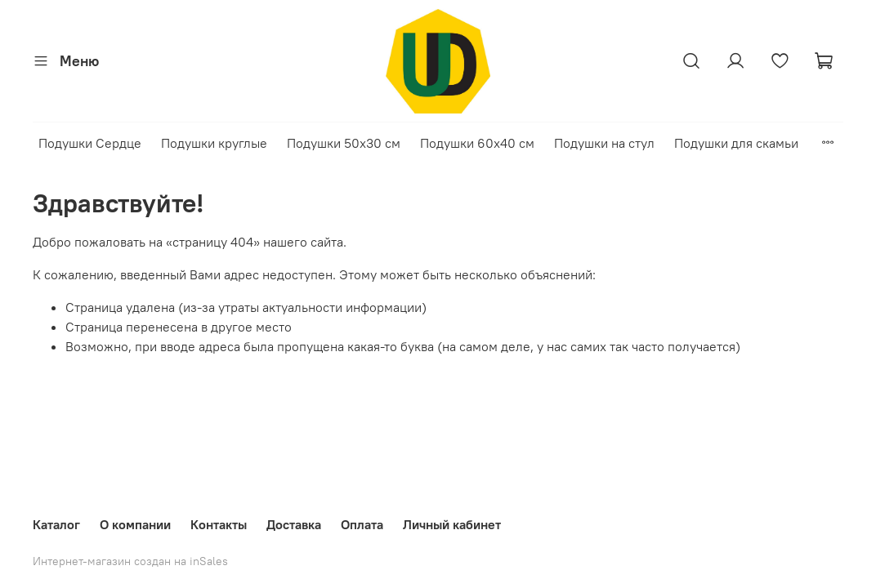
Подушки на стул (604, 143)
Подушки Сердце (90, 143)
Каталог (56, 524)
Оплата (362, 524)
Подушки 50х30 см (344, 143)
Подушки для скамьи (736, 143)
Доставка (294, 524)
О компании (135, 524)
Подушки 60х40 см (477, 143)
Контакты (219, 524)
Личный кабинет (452, 524)
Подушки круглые (214, 143)
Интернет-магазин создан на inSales (130, 561)
